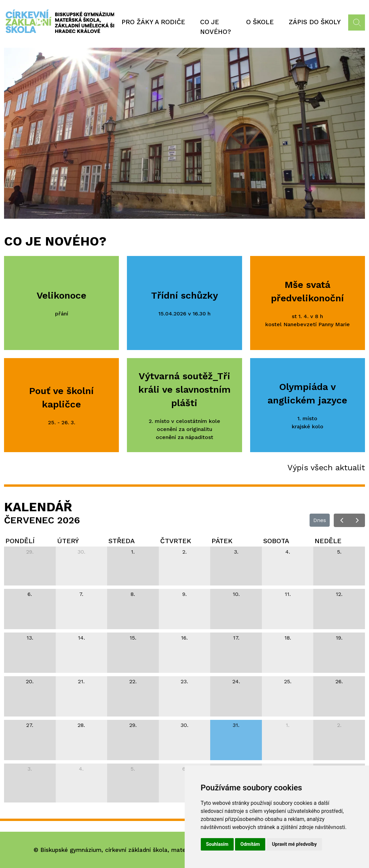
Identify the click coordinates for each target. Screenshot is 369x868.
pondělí (20, 541)
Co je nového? (216, 27)
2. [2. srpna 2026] (339, 725)
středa (122, 541)
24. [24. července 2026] (236, 681)
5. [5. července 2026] (339, 552)
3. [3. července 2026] (236, 552)
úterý (68, 541)
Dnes (320, 520)
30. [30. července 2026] (184, 725)
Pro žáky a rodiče (153, 22)
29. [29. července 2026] (133, 725)
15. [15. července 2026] (133, 638)
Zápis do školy (315, 22)
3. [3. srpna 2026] (30, 769)
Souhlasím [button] (217, 844)
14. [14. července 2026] (81, 638)
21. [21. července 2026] (81, 681)
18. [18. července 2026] (288, 638)
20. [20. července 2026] (30, 681)
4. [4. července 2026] (288, 552)
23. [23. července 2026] (184, 681)
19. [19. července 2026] (339, 638)
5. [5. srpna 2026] (133, 769)
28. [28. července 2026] (81, 725)
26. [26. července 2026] (339, 681)
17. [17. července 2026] (236, 638)
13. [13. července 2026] (30, 638)
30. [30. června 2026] (81, 552)
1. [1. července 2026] (133, 552)
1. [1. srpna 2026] (288, 725)
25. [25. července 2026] (288, 681)
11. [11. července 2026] (288, 594)
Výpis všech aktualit (326, 468)
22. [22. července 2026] (133, 681)
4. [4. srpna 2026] (81, 769)
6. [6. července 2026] (30, 594)
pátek (222, 541)
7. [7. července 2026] (81, 594)
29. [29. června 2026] (30, 552)
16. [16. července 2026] (184, 638)
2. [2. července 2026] (184, 552)
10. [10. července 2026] (236, 594)
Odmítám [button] (250, 844)
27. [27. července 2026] (30, 725)
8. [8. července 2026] (133, 594)
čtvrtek (176, 541)
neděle (328, 541)
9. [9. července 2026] (184, 594)
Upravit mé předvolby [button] (294, 844)
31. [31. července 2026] (236, 725)
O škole (260, 22)
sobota (276, 541)
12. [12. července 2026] (339, 594)
